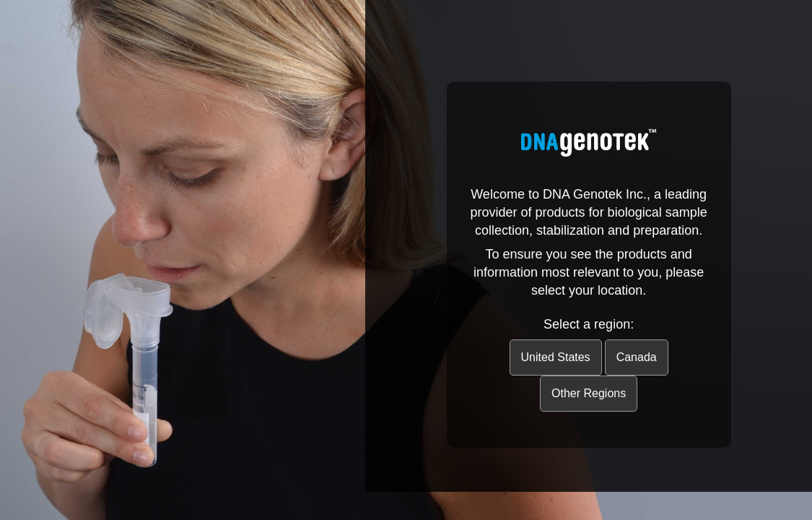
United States (556, 357)
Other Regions (589, 393)
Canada (637, 357)
